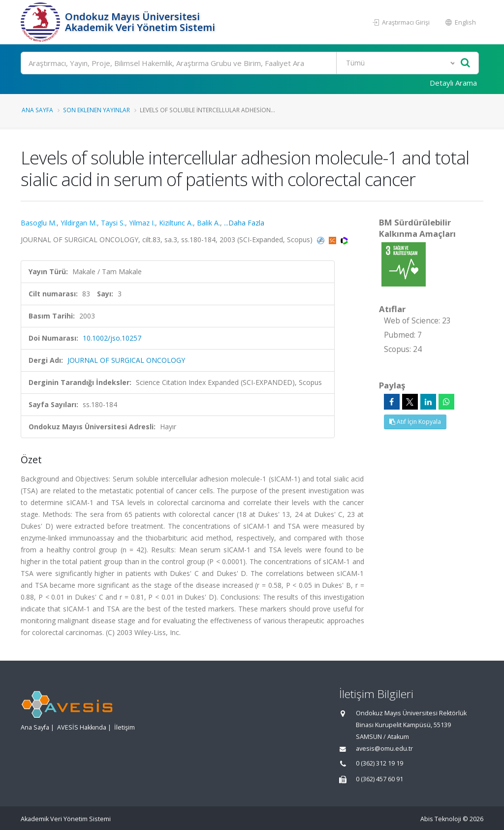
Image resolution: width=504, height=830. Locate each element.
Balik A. (208, 223)
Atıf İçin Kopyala (415, 422)
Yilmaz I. (142, 223)
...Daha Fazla (244, 223)
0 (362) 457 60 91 (379, 779)
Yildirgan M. (79, 223)
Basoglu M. (39, 223)
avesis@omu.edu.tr (384, 749)
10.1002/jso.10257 (112, 338)
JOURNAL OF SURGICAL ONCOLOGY (126, 360)
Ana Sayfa (37, 110)
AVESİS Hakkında (82, 727)
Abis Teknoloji (441, 819)
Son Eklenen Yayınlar (96, 110)
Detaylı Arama (453, 83)
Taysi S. (113, 223)
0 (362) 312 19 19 (379, 763)
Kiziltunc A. (176, 223)
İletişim (125, 727)
